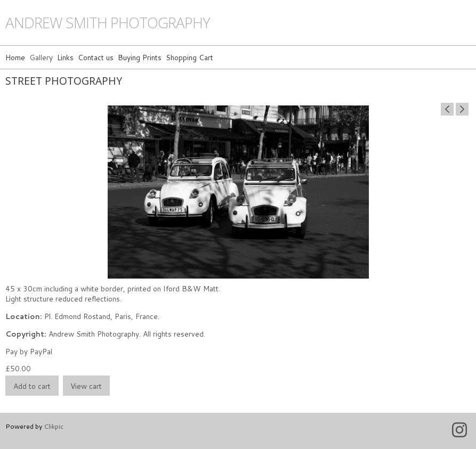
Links (65, 57)
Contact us (96, 57)
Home (15, 57)
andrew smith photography (108, 23)
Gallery (41, 57)
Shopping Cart (189, 57)
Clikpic (54, 426)
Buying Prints (140, 57)
